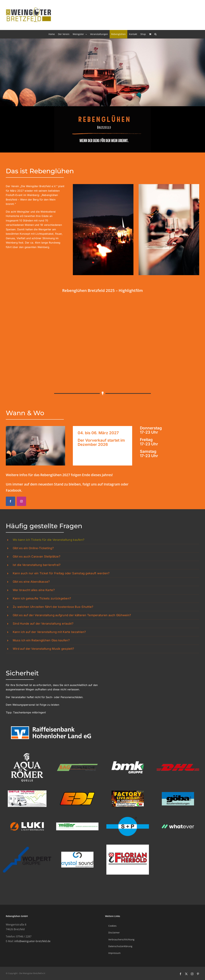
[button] (155, 34)
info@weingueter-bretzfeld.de (32, 941)
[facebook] (10, 501)
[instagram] (21, 501)
